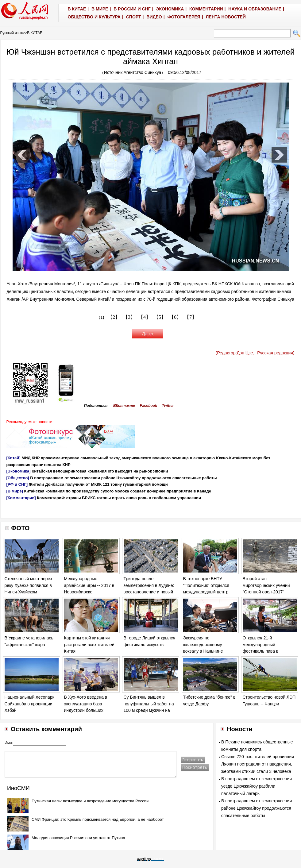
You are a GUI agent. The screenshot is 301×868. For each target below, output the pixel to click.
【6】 (175, 317)
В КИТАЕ (35, 33)
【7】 (191, 317)
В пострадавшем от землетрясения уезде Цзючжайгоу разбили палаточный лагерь (257, 786)
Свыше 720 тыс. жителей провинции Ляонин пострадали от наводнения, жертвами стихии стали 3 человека (258, 764)
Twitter (168, 406)
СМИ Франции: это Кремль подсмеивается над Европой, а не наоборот (98, 819)
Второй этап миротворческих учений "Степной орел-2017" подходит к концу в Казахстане (266, 592)
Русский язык (12, 33)
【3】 (129, 317)
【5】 (160, 317)
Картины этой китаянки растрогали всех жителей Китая (89, 644)
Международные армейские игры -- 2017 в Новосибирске (89, 585)
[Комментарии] (21, 498)
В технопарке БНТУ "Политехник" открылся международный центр (206, 585)
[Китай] (14, 458)
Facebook (149, 406)
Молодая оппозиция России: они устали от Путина (78, 838)
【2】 (114, 317)
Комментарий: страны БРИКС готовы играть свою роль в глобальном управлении (119, 498)
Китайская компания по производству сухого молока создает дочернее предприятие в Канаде (118, 491)
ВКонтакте (124, 406)
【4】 (145, 317)
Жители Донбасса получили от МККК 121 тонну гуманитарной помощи (98, 484)
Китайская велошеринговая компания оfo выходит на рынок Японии (100, 471)
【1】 (101, 318)
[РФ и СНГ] (17, 484)
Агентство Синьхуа (143, 72)
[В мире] (15, 491)
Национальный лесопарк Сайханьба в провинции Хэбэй (29, 704)
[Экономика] (19, 471)
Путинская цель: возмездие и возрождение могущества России (90, 801)
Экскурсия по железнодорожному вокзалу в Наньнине (203, 644)
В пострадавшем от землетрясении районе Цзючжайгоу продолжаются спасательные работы (123, 478)
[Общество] (18, 478)
